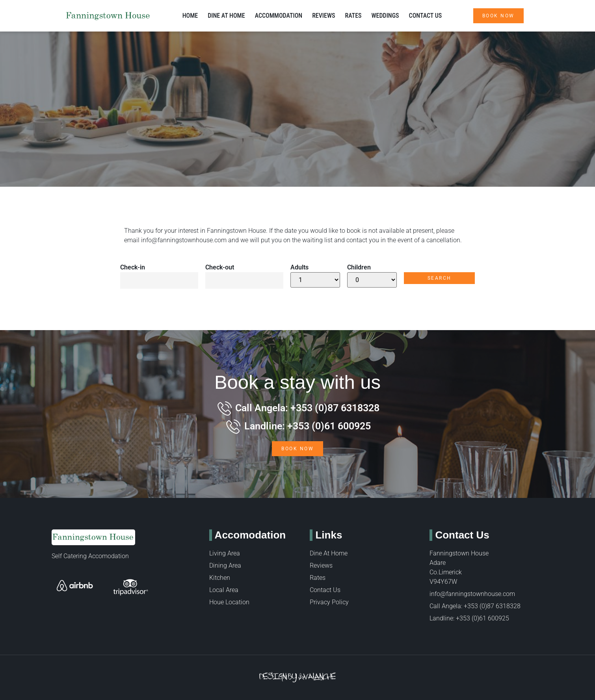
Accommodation (279, 16)
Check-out (220, 267)
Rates (353, 16)
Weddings (385, 16)
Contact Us (426, 16)
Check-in (133, 267)
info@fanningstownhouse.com (184, 240)
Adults (299, 267)
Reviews (324, 16)
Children (359, 267)
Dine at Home (226, 16)
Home (190, 16)
